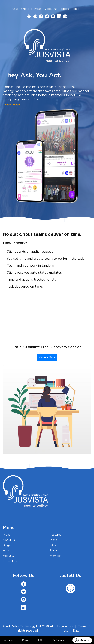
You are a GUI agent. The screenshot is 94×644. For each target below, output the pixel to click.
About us (51, 9)
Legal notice (65, 626)
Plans (26, 640)
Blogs (65, 9)
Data (76, 631)
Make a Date (47, 357)
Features (8, 640)
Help (76, 9)
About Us (9, 556)
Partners (58, 640)
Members (56, 556)
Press (38, 9)
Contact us (10, 561)
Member (82, 640)
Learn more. (12, 105)
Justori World (20, 9)
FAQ (41, 640)
